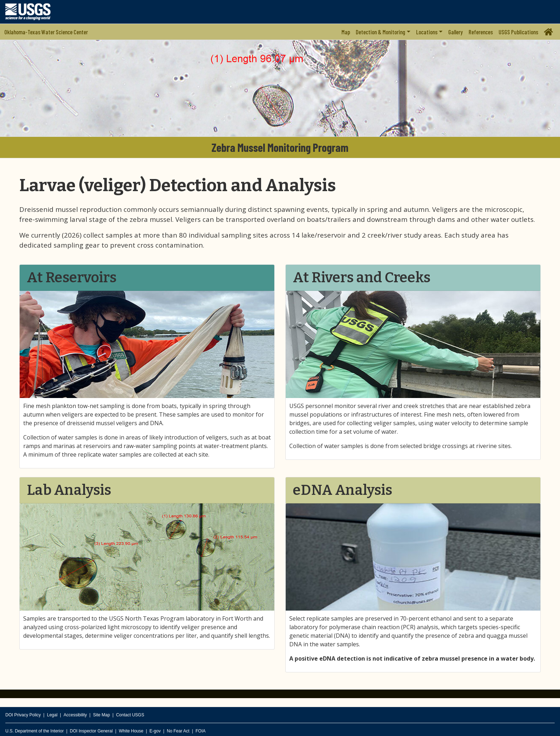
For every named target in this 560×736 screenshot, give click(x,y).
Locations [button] (427, 32)
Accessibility (75, 715)
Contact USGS (130, 715)
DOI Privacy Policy (23, 715)
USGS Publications (518, 32)
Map (346, 32)
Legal (52, 715)
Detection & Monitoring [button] (380, 32)
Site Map (101, 715)
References (481, 32)
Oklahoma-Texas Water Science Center (46, 32)
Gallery (456, 32)
